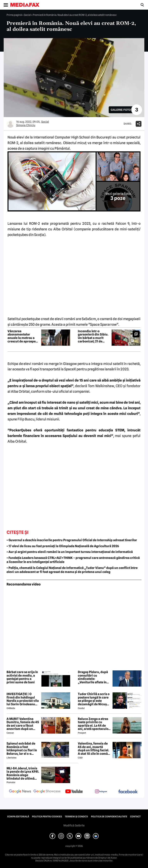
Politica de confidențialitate (109, 817)
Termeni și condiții (76, 817)
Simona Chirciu (26, 125)
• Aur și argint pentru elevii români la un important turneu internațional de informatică (70, 552)
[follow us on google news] (20, 792)
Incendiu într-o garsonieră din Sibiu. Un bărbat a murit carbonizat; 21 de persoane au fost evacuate (93, 336)
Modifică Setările (74, 825)
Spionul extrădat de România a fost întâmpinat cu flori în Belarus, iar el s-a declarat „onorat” (22, 749)
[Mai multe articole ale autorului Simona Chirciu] (10, 124)
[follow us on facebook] (128, 792)
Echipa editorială (18, 817)
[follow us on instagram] (101, 792)
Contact (135, 817)
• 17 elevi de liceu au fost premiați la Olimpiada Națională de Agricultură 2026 (63, 546)
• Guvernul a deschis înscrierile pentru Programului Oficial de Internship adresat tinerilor (72, 540)
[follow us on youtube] (74, 792)
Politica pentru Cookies (47, 817)
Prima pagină (14, 15)
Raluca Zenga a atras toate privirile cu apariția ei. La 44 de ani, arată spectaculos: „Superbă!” (94, 724)
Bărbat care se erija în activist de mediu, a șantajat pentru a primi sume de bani (22, 677)
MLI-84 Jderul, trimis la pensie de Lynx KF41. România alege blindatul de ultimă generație (23, 773)
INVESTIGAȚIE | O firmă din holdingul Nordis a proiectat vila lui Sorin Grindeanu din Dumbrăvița (23, 699)
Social (27, 15)
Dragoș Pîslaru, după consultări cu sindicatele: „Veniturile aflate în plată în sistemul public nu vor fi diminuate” (93, 677)
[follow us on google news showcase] (47, 792)
